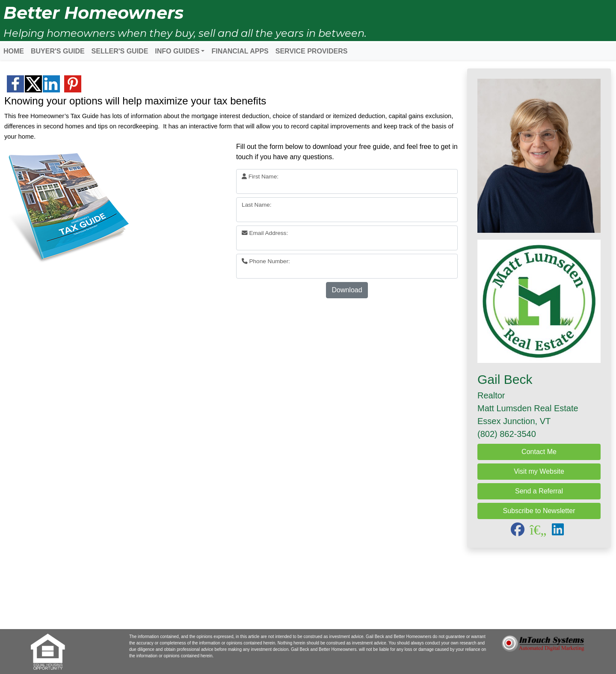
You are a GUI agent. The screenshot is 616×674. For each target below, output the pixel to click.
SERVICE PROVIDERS (312, 51)
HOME (14, 51)
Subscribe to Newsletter (539, 511)
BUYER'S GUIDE (58, 51)
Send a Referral (539, 491)
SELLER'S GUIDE (120, 51)
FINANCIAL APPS (240, 51)
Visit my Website (539, 471)
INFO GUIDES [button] (177, 51)
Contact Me (539, 452)
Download (347, 290)
